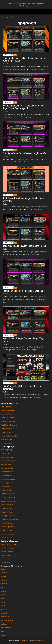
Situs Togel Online (7, 414)
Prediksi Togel (6, 559)
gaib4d (3, 587)
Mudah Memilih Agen (7, 523)
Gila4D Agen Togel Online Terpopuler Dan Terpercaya (22, 388)
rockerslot (4, 624)
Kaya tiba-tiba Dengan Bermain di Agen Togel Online (24, 340)
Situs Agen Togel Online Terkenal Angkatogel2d (25, 153)
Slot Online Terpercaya (8, 421)
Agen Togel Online (7, 407)
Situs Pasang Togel (7, 457)
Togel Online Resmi (7, 432)
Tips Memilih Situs (7, 490)
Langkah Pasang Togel (8, 534)
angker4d (4, 573)
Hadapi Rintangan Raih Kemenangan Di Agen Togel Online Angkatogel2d (24, 107)
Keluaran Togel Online (8, 552)
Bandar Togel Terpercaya (9, 410)
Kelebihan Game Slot (7, 472)
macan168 (4, 613)
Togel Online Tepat (7, 530)
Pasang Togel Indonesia (8, 516)
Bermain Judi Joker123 (8, 505)
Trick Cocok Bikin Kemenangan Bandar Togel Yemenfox (24, 200)
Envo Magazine (38, 641)
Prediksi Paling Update (8, 548)
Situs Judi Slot (6, 453)
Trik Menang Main (7, 538)
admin (6, 64)
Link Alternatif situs (7, 486)
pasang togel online (7, 620)
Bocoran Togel (6, 563)
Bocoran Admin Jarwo (8, 443)
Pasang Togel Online (7, 475)
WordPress (25, 641)
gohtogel (4, 609)
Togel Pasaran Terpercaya (9, 425)
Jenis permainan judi (7, 468)
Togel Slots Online (7, 429)
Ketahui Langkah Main (8, 527)
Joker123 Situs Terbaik (8, 498)
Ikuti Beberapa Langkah (8, 479)
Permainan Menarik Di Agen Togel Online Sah (24, 291)
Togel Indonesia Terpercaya (10, 520)
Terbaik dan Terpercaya (8, 494)
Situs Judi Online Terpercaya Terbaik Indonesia (26, 4)
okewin (3, 631)
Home (3, 17)
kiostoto (4, 569)
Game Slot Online (6, 465)
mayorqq (4, 591)
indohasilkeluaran (6, 628)
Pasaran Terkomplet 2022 (9, 436)
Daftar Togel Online (7, 483)
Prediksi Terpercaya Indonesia (10, 544)
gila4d (3, 595)
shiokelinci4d (5, 617)
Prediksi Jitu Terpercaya (9, 555)
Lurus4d (4, 635)
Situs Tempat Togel (7, 450)
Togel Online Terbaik (7, 512)
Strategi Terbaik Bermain (9, 501)
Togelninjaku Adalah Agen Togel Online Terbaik (25, 246)
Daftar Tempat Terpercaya (9, 461)
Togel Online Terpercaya (8, 418)
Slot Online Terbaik (7, 440)
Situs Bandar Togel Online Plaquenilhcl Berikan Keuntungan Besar (24, 59)
